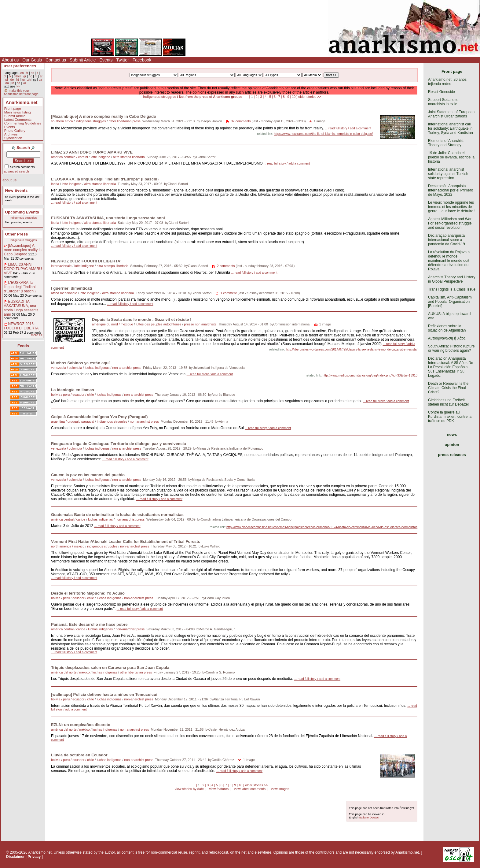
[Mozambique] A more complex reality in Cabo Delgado (23, 250)
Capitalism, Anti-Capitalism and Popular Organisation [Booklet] (450, 302)
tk (10, 76)
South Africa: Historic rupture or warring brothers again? (451, 348)
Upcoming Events (22, 212)
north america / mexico (68, 546)
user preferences (20, 66)
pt (5, 76)
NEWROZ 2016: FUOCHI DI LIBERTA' (22, 326)
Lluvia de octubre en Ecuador (79, 755)
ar (41, 76)
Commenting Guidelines (23, 123)
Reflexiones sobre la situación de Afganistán (447, 328)
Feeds (23, 346)
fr (27, 73)
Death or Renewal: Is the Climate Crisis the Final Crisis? (448, 388)
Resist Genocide (442, 92)
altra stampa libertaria (129, 157)
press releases (452, 455)
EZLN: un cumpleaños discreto (81, 725)
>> (18, 86)
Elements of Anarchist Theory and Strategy (446, 143)
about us (9, 180)
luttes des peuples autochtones (158, 324)
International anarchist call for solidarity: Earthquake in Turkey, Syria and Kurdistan (451, 128)
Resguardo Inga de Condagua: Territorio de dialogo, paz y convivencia (119, 444)
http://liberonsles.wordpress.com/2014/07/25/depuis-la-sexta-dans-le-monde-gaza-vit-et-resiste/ (352, 349)
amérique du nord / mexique (112, 324)
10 (294, 97)
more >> (37, 335)
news (452, 434)
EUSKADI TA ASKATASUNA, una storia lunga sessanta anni (21, 308)
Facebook (142, 60)
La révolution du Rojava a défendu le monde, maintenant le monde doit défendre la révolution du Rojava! (449, 261)
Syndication (13, 138)
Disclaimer (15, 857)
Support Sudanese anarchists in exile (443, 102)
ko (24, 83)
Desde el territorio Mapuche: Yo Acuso (88, 593)
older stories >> (310, 97)
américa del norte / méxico (70, 672)
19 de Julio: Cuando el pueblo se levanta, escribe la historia (451, 157)
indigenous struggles (91, 121)
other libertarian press (124, 121)
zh (29, 80)
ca (40, 80)
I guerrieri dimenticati (71, 288)
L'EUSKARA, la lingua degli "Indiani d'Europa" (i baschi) (20, 287)
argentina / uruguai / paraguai (73, 421)
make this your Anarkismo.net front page (21, 92)
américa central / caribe (68, 519)
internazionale (61, 266)
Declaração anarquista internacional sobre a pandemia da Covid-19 (447, 240)
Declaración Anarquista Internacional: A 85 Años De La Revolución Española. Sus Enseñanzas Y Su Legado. (451, 367)
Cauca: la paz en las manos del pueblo (88, 475)
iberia (55, 184)
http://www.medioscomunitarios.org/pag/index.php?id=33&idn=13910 (370, 375)
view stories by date (189, 789)
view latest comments (250, 789)
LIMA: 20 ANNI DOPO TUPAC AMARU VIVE (23, 269)
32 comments (241, 121)
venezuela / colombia (66, 368)
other (17, 76)
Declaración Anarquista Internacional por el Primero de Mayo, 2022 (451, 190)
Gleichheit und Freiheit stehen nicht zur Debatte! (448, 402)
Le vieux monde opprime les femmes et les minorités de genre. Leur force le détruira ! (452, 207)
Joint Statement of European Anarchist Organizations (451, 114)
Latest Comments (18, 120)
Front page (13, 109)
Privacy (34, 857)
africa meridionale (64, 293)
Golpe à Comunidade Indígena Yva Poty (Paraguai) (99, 417)
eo (18, 83)
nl (36, 76)
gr (25, 76)
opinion (452, 445)
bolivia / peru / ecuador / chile (72, 395)
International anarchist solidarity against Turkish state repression (448, 174)
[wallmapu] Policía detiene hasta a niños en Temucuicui (104, 694)
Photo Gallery (15, 131)
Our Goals (32, 60)
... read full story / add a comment (348, 128)
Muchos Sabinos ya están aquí (80, 363)
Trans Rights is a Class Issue (452, 289)
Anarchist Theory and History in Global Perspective (452, 279)
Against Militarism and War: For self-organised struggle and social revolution (450, 223)
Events (106, 60)
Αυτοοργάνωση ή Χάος (447, 338)
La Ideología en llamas (73, 390)
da (7, 83)
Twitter (122, 60)
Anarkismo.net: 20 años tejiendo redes (447, 82)
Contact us (56, 60)
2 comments (226, 266)
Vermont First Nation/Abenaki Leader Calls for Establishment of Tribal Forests (126, 542)
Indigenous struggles (23, 218)
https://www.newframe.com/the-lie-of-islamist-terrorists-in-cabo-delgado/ (323, 134)
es (33, 73)
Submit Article (83, 60)
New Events (16, 190)
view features (219, 789)
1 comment (228, 293)
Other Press (17, 234)
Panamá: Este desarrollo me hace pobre (89, 624)
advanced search (16, 171)
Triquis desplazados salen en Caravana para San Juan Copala (110, 668)
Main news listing (18, 112)
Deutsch (375, 817)
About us (10, 60)
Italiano (364, 817)
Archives (11, 134)
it (37, 73)
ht (18, 80)
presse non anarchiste (200, 324)
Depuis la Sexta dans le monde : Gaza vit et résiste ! (142, 319)
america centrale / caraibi (70, 157)
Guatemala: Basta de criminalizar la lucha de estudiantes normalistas (117, 515)
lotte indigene (101, 157)
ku (23, 80)
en (22, 73)
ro (13, 83)
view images (280, 789)
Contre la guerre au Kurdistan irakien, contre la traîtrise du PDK (450, 417)
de (12, 80)
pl (6, 80)
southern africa (62, 121)
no (30, 76)
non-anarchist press (127, 368)
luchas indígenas (97, 368)
